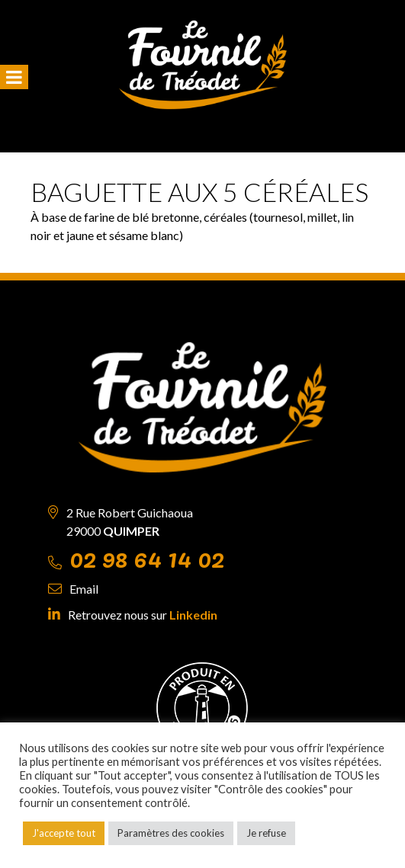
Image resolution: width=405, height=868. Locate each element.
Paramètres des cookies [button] (171, 833)
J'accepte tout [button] (64, 833)
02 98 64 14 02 (147, 557)
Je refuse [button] (266, 833)
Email (84, 589)
